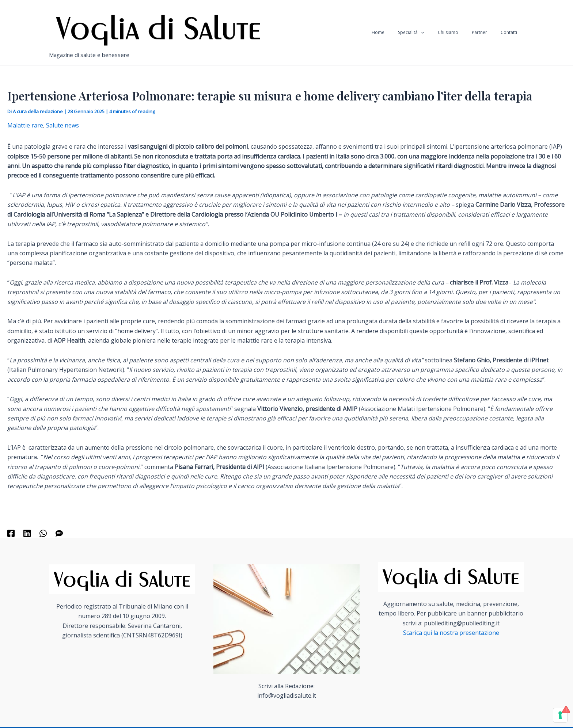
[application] (438, 33)
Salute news (62, 125)
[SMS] (59, 533)
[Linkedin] (27, 533)
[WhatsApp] (43, 533)
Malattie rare (25, 125)
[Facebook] (11, 533)
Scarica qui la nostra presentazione (451, 633)
